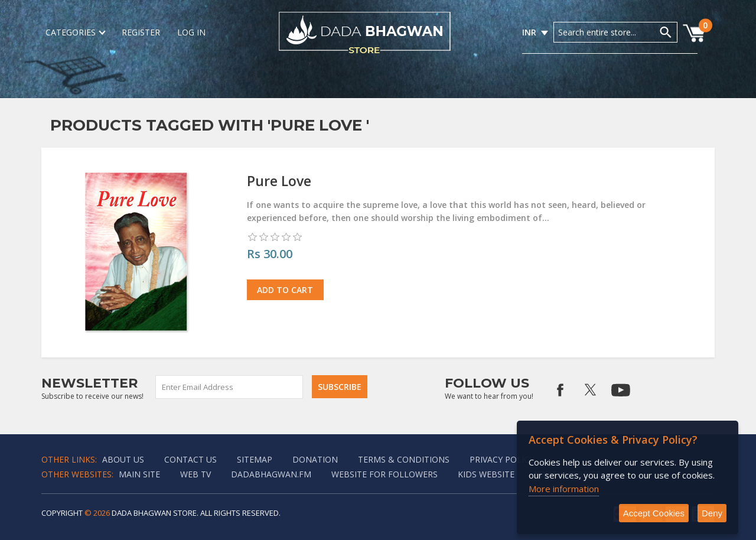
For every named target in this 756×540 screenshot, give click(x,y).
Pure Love (279, 181)
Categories (75, 32)
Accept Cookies (654, 513)
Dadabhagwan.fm (271, 474)
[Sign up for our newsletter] (230, 387)
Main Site (139, 474)
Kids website (486, 474)
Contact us (190, 459)
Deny (712, 513)
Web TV (195, 474)
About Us (123, 459)
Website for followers (384, 474)
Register (141, 32)
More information (564, 489)
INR (529, 32)
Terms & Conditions (404, 459)
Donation (315, 459)
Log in (191, 32)
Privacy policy (502, 459)
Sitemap (255, 459)
